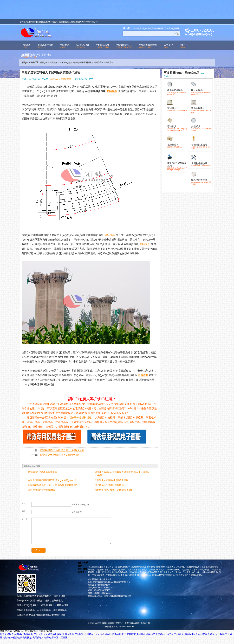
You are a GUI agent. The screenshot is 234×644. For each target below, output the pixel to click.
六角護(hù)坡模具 (172, 28)
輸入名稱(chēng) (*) (80, 505)
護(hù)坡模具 (148, 28)
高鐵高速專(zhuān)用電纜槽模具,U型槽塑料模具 (41, 620)
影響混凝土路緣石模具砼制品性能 (59, 455)
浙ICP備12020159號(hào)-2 (137, 628)
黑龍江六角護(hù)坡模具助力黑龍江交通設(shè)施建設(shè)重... (122, 474)
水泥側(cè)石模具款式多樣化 (109, 485)
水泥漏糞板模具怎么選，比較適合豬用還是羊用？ (53, 485)
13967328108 (203, 30)
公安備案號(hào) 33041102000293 (119, 631)
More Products (184, 74)
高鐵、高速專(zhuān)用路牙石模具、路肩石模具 (41, 601)
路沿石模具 (159, 28)
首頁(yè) (44, 62)
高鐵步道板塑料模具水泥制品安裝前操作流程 (94, 62)
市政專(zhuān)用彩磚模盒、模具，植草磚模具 (40, 605)
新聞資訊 (53, 62)
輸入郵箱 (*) (77, 512)
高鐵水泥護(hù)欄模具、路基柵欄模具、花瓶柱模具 (42, 610)
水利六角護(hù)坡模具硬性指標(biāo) (113, 490)
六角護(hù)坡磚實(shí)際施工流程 (111, 480)
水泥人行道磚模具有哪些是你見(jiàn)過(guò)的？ (52, 480)
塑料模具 (137, 28)
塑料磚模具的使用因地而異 (42, 490)
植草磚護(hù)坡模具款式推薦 (42, 472)
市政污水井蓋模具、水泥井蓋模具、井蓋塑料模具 (42, 615)
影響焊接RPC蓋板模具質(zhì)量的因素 (62, 450)
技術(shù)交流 (66, 62)
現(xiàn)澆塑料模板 (81, 418)
